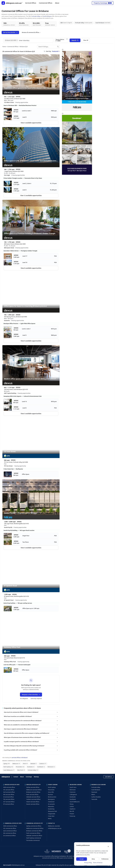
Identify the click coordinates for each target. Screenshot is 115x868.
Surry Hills (51, 792)
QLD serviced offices (9, 792)
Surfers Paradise (96, 797)
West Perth (21, 770)
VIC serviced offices (9, 790)
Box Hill (72, 811)
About (57, 3)
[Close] (108, 847)
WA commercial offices (10, 833)
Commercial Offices (46, 3)
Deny (93, 859)
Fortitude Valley (36, 16)
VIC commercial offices (10, 828)
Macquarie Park (52, 811)
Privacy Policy (88, 863)
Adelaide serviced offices (33, 797)
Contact (16, 777)
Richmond (51, 767)
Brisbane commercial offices (34, 831)
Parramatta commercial (33, 840)
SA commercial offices (9, 836)
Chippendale (52, 814)
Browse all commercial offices (31, 32)
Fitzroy (72, 804)
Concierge (29, 777)
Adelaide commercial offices (34, 836)
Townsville (94, 799)
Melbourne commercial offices (35, 828)
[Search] (58, 47)
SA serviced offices (9, 797)
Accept (82, 859)
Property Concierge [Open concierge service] (103, 3)
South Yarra (73, 787)
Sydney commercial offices (34, 826)
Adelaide (34, 764)
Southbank (41, 767)
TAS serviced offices (9, 799)
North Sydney (8, 767)
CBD (66, 23)
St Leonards (51, 804)
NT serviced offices (9, 804)
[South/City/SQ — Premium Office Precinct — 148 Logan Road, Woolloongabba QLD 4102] (31, 499)
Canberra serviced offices (33, 799)
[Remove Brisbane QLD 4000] (17, 40)
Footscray (72, 816)
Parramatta (20, 767)
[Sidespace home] (12, 3)
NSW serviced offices (9, 787)
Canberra (43, 764)
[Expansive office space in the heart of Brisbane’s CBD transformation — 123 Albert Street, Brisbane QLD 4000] (31, 74)
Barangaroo (51, 799)
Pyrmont (50, 795)
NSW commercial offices (10, 826)
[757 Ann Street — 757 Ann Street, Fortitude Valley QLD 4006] (31, 438)
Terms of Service (98, 863)
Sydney (7, 764)
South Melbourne (9, 770)
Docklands (31, 767)
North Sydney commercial (34, 838)
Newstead (94, 792)
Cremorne (73, 792)
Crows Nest (51, 816)
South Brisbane (47, 16)
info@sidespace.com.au (55, 828)
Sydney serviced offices (33, 787)
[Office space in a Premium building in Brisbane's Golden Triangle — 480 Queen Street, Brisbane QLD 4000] (31, 220)
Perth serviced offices (32, 795)
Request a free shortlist (31, 695)
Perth (25, 764)
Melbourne (16, 764)
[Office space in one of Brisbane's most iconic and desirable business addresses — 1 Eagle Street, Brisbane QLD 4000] (31, 147)
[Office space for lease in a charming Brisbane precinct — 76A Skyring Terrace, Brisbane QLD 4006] (31, 292)
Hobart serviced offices (33, 802)
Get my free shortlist (10, 32)
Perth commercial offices (33, 833)
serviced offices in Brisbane (19, 758)
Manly (50, 819)
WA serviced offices (9, 795)
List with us (108, 777)
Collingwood (73, 795)
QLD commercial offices (10, 831)
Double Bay (51, 809)
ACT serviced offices (9, 802)
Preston (72, 814)
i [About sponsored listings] (63, 50)
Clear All (86, 40)
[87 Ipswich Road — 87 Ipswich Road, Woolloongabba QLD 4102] (31, 572)
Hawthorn (72, 809)
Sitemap (36, 777)
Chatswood (51, 802)
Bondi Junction (52, 797)
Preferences (105, 859)
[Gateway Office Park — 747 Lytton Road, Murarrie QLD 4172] (31, 634)
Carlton (72, 807)
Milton (93, 795)
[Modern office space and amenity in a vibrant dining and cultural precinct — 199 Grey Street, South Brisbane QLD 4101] (31, 365)
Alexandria (51, 807)
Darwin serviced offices (33, 804)
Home (4, 47)
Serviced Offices (31, 3)
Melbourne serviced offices (34, 790)
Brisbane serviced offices (33, 792)
